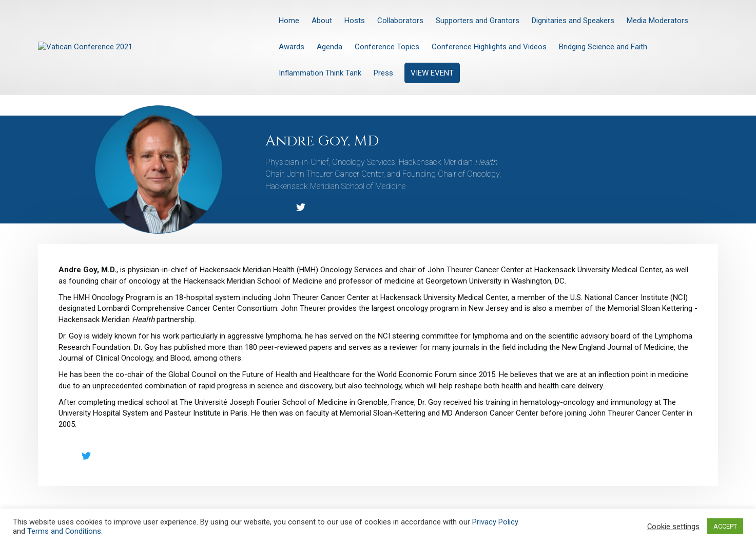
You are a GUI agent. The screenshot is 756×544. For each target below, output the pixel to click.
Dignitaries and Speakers (573, 21)
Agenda (329, 47)
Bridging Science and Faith (603, 47)
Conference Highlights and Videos (489, 47)
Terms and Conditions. (65, 531)
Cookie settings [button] (673, 527)
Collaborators (400, 21)
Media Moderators (657, 21)
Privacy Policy (495, 522)
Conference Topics (387, 47)
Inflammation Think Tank (320, 73)
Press (383, 73)
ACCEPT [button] (725, 526)
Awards (292, 47)
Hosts (355, 21)
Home (289, 21)
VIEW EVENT (432, 73)
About (322, 21)
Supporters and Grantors (478, 21)
